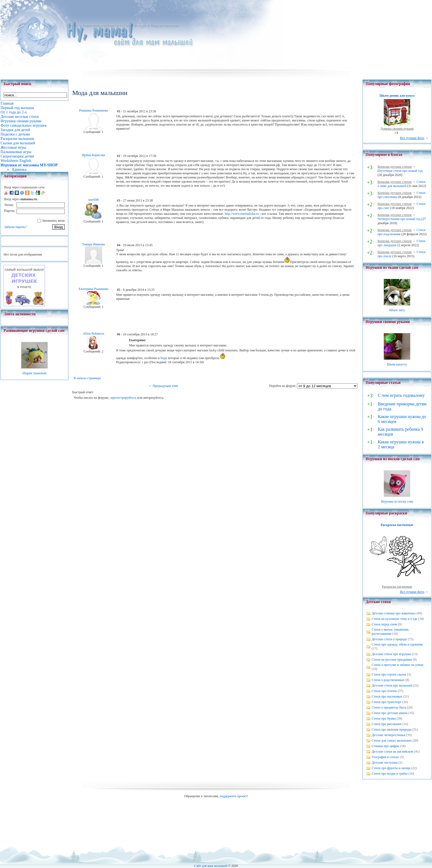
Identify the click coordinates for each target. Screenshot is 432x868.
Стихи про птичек (384, 691)
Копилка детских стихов (395, 167)
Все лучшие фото (412, 138)
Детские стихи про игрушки (391, 654)
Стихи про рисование (387, 724)
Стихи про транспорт (387, 702)
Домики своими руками (397, 129)
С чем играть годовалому (401, 395)
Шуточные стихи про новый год (400, 171)
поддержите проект (233, 796)
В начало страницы (87, 378)
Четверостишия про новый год (399, 219)
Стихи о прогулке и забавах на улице (398, 665)
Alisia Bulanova (93, 333)
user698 (93, 200)
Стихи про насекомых (387, 696)
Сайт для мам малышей (210, 866)
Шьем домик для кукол (397, 96)
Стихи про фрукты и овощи (391, 768)
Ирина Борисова (94, 155)
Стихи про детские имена (390, 713)
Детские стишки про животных (394, 613)
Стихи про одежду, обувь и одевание (397, 644)
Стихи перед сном (384, 624)
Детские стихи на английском (392, 752)
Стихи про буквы (384, 718)
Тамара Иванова (93, 244)
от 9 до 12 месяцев (133, 26)
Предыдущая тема (165, 386)
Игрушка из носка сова (397, 501)
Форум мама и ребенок (99, 26)
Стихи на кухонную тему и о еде (395, 619)
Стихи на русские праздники (392, 660)
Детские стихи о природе (389, 639)
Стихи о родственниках (388, 680)
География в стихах (385, 757)
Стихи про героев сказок (389, 674)
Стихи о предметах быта (389, 707)
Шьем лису (397, 310)
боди (164, 358)
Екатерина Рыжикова (94, 289)
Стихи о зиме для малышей (401, 184)
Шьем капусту (397, 364)
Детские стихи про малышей (392, 685)
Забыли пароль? (15, 227)
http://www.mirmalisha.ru (242, 214)
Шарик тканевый (34, 373)
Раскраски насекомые (397, 587)
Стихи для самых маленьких (392, 740)
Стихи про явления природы (392, 729)
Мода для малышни (165, 26)
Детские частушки (385, 763)
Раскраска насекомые (397, 525)
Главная (72, 26)
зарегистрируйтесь (123, 398)
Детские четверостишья (388, 735)
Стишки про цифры (385, 746)
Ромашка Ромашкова (93, 110)
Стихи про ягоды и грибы (390, 774)
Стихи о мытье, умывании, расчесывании (390, 632)
